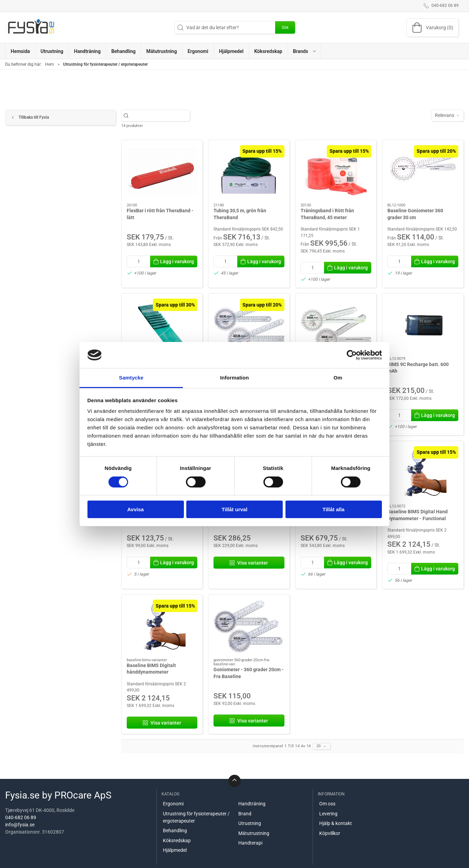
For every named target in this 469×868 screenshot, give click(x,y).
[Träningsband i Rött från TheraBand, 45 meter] (336, 172)
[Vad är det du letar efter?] (159, 115)
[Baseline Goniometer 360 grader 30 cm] (423, 172)
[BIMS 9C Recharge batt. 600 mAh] (423, 325)
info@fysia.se (20, 825)
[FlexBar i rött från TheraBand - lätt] (162, 172)
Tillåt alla (334, 509)
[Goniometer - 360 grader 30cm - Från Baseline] (249, 325)
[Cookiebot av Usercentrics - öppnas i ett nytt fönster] (352, 355)
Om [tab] (338, 378)
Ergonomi (173, 804)
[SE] (31, 28)
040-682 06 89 (21, 817)
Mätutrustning (254, 833)
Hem (50, 64)
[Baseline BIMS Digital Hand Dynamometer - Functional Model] (423, 473)
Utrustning (250, 823)
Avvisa (136, 509)
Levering (328, 814)
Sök (285, 28)
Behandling (175, 831)
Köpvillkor (330, 833)
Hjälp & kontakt (336, 823)
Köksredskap (177, 840)
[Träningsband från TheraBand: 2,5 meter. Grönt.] (162, 325)
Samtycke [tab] (131, 378)
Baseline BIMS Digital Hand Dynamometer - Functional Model (418, 518)
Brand (245, 814)
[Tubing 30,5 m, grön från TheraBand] (249, 172)
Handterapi (250, 843)
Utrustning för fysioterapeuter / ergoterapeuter (196, 817)
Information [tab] (234, 378)
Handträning (252, 804)
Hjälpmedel (175, 850)
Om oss (327, 804)
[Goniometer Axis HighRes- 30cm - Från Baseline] (336, 325)
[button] (304, 51)
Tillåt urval (235, 509)
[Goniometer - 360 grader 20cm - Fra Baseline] (249, 626)
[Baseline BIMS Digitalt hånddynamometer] (162, 626)
